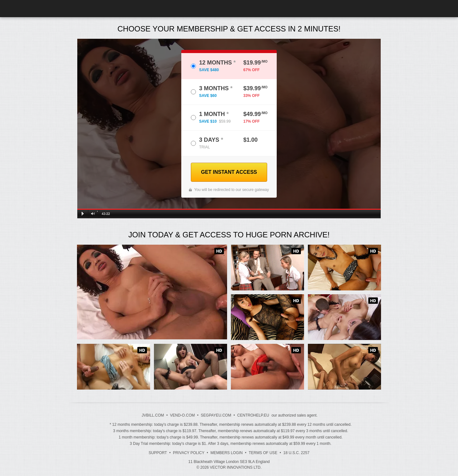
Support (158, 453)
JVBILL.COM (153, 415)
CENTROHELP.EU (253, 415)
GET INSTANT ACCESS (229, 172)
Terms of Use (263, 453)
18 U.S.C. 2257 (296, 453)
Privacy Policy (189, 453)
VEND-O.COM (182, 415)
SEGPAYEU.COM (216, 415)
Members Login (227, 453)
